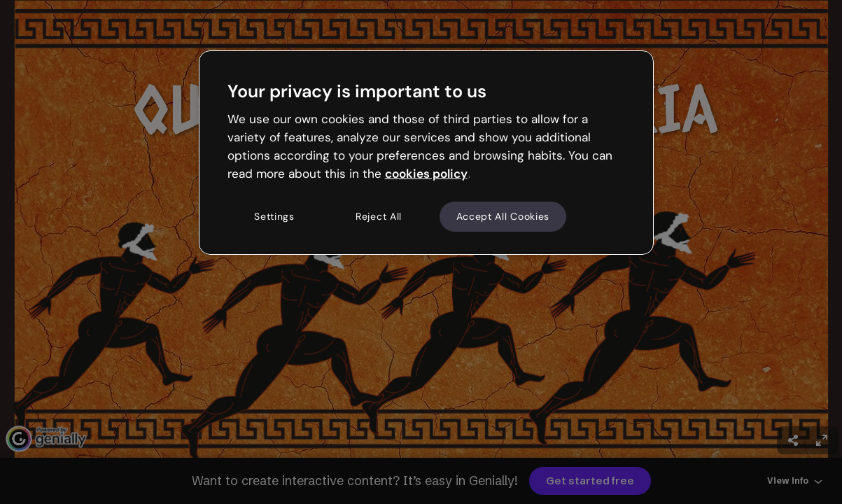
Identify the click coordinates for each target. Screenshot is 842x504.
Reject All (379, 216)
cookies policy (426, 174)
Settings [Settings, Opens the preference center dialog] (274, 216)
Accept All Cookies (503, 216)
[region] (426, 153)
